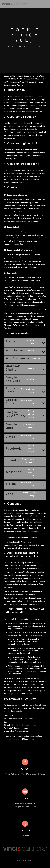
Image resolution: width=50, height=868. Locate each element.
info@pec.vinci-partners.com (25, 807)
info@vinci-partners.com (25, 803)
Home (12, 47)
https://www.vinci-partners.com (30, 96)
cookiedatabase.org (11, 739)
